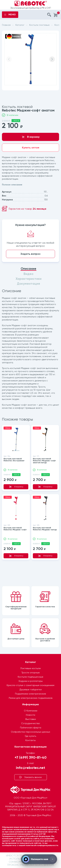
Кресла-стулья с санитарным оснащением (30, 685)
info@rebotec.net (30, 767)
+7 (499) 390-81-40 (31, 757)
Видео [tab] (28, 274)
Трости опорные (31, 673)
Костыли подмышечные (30, 677)
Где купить (30, 736)
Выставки (31, 719)
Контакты (30, 740)
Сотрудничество (30, 723)
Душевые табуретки (31, 689)
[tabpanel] (30, 349)
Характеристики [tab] (29, 279)
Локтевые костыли (30, 668)
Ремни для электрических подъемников (31, 698)
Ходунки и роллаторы (31, 681)
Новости (30, 715)
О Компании (31, 711)
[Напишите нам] (39, 859)
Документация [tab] (28, 284)
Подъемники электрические (30, 694)
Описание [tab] (28, 269)
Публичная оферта (31, 728)
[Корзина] (55, 15)
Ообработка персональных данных (30, 732)
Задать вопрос (30, 254)
